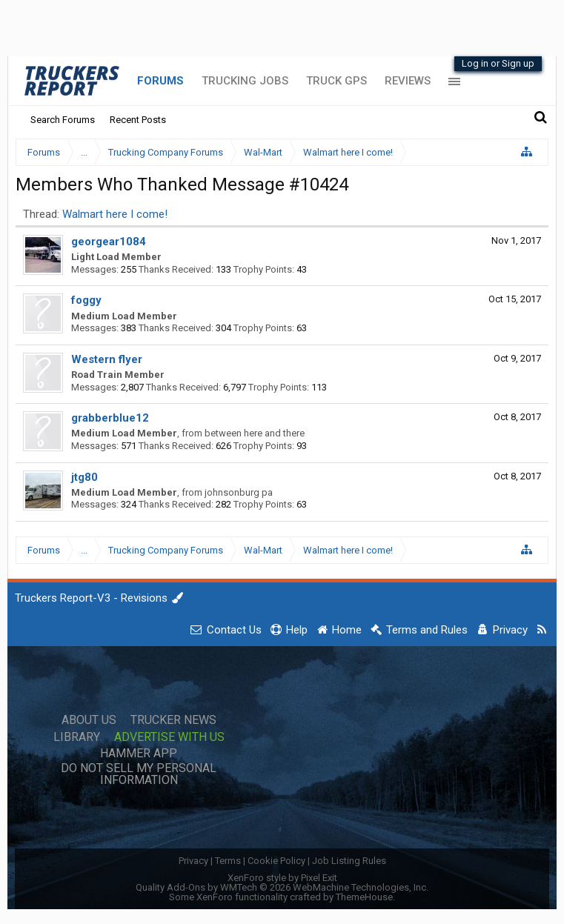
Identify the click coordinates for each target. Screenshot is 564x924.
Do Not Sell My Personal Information (139, 774)
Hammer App (139, 754)
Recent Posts (138, 120)
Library (77, 737)
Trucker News (173, 720)
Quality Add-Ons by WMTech (282, 887)
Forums (160, 81)
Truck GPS (336, 81)
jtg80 (84, 477)
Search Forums (63, 120)
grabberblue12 (110, 418)
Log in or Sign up (498, 63)
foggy (86, 300)
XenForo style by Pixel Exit (282, 878)
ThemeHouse (364, 897)
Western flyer (107, 359)
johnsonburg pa (239, 492)
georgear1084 (109, 242)
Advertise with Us (169, 737)
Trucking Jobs (245, 81)
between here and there (255, 433)
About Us (89, 720)
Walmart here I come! (115, 214)
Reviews (408, 81)
